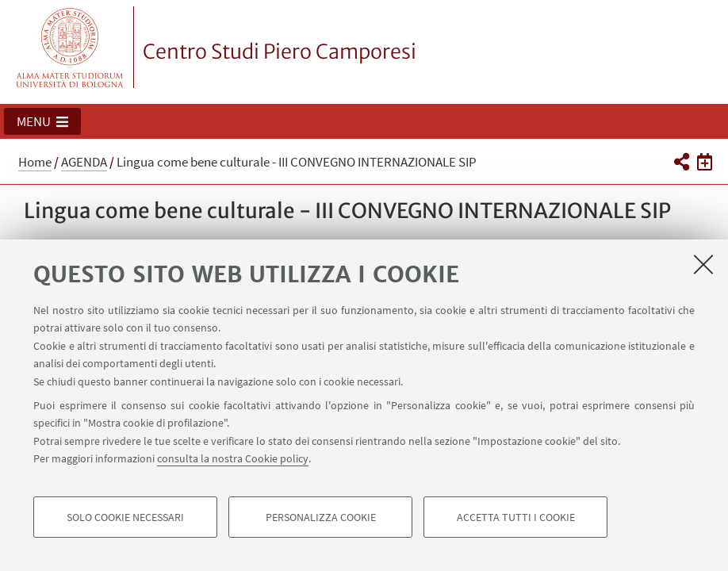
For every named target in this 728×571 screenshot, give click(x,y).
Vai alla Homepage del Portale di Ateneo (70, 47)
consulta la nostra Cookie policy (233, 458)
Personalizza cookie (321, 517)
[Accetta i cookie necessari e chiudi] (703, 264)
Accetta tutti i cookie (516, 517)
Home (35, 162)
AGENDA (84, 162)
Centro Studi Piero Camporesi (280, 52)
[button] (42, 121)
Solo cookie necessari (125, 517)
